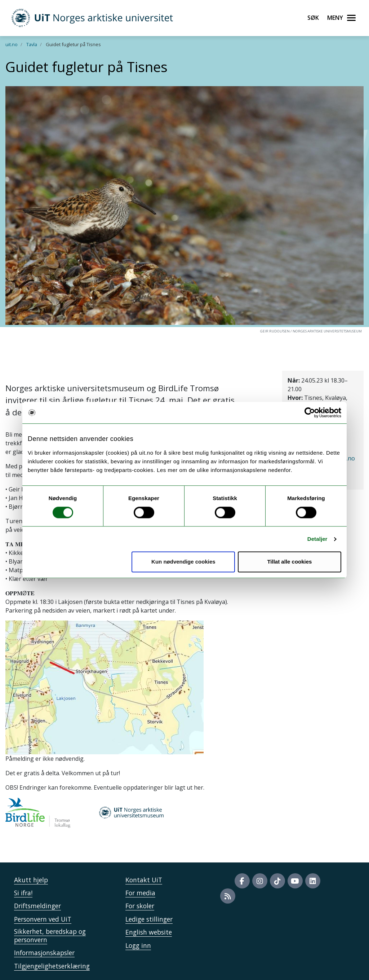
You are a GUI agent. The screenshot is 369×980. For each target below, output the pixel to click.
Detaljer (317, 539)
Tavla (32, 44)
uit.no (12, 44)
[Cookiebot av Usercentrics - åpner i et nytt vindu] (310, 412)
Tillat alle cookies (289, 562)
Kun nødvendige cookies (183, 562)
